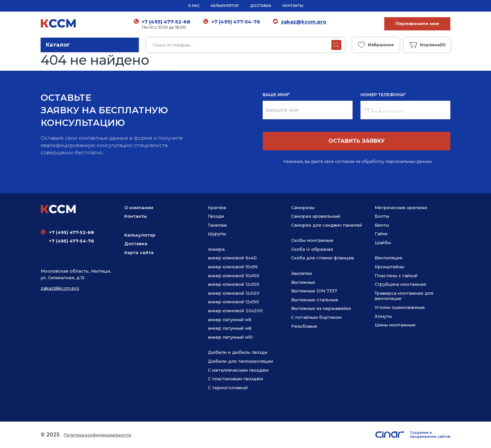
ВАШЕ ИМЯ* (276, 94)
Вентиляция (388, 258)
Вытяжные (303, 282)
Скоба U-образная (312, 249)
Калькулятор (140, 235)
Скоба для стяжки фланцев (322, 258)
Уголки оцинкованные (400, 307)
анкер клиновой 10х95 (233, 267)
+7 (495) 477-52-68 (167, 22)
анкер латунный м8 (230, 328)
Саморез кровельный (316, 216)
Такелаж (217, 225)
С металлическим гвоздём (238, 370)
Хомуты (383, 316)
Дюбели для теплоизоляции (240, 361)
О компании (139, 207)
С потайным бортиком (316, 317)
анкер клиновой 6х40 (232, 258)
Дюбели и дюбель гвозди (238, 352)
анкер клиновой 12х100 (234, 284)
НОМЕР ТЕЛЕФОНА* (383, 94)
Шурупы (217, 234)
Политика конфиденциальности (97, 435)
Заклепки (302, 273)
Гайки (381, 234)
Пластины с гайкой (396, 276)
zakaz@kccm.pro (303, 22)
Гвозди (216, 216)
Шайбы (383, 243)
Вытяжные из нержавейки (321, 308)
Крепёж (217, 207)
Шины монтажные (395, 325)
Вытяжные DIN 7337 (314, 291)
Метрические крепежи (401, 207)
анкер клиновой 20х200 (235, 311)
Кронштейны (389, 267)
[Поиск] (336, 45)
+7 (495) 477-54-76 (236, 22)
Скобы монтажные (312, 240)
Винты (382, 225)
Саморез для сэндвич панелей (327, 225)
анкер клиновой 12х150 (233, 302)
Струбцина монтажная (400, 284)
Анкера (216, 249)
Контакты (136, 216)
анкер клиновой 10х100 (234, 276)
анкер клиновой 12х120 (234, 293)
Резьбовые (304, 326)
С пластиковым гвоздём (235, 379)
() (427, 45)
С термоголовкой (228, 388)
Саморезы (303, 207)
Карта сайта (139, 252)
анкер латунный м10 (230, 337)
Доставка (136, 243)
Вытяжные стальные (315, 300)
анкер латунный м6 (230, 319)
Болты (382, 216)
